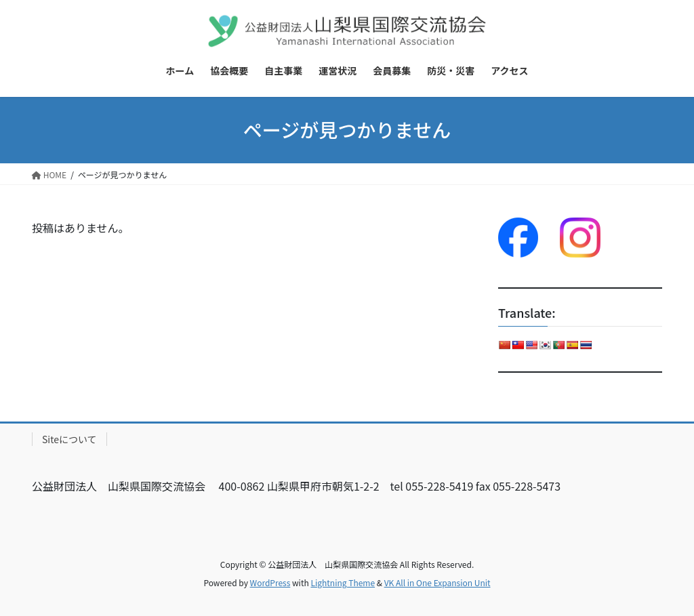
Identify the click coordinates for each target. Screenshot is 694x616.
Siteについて (69, 439)
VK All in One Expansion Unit (437, 582)
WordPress (270, 582)
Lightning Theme (343, 582)
